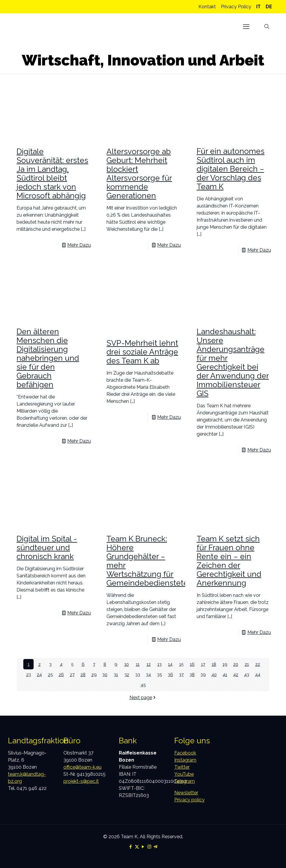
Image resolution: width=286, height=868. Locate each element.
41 (225, 675)
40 (214, 675)
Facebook (185, 753)
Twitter (182, 767)
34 (148, 675)
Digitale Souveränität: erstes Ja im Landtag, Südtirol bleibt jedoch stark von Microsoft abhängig (52, 174)
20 (236, 664)
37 (181, 675)
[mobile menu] (246, 27)
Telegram (185, 781)
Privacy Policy (236, 7)
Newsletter (186, 793)
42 (236, 675)
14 (170, 664)
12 (149, 664)
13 (160, 664)
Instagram (185, 760)
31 (116, 675)
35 (160, 675)
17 (203, 664)
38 (192, 675)
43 (247, 675)
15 (181, 664)
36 (170, 675)
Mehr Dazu (79, 245)
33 (138, 675)
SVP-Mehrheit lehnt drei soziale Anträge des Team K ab (142, 352)
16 (192, 664)
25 (50, 675)
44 (258, 675)
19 (225, 664)
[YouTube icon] (143, 847)
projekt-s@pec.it (81, 781)
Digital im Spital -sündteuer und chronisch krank (47, 548)
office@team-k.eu (82, 767)
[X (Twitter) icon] (137, 847)
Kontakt (207, 7)
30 (105, 675)
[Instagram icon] (149, 847)
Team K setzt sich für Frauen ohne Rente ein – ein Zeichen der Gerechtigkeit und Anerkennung (229, 561)
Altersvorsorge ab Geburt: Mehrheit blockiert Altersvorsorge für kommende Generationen (139, 174)
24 (39, 675)
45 (143, 685)
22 (258, 664)
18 (214, 664)
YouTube (184, 774)
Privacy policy (189, 800)
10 (127, 664)
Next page (143, 697)
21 (247, 664)
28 (83, 675)
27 (72, 675)
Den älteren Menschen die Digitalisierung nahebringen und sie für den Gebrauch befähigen (48, 358)
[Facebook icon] (131, 847)
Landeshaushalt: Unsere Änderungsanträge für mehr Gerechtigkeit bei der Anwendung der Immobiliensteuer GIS (233, 363)
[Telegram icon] (156, 847)
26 (61, 675)
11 (138, 664)
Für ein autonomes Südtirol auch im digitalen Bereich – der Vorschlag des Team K (231, 169)
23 (29, 675)
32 (127, 675)
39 (203, 675)
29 (94, 675)
